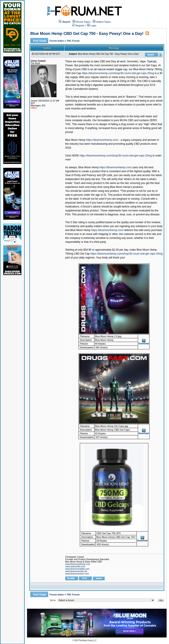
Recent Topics (83, 22)
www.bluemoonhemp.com (78, 564)
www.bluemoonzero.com (77, 574)
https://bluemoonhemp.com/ (102, 140)
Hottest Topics (103, 22)
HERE (75, 156)
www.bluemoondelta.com (77, 569)
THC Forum (73, 41)
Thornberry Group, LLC (87, 640)
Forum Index (57, 41)
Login (92, 25)
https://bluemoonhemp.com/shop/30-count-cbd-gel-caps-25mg (118, 73)
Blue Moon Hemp (75, 140)
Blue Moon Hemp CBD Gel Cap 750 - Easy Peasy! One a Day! (87, 34)
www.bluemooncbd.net (76, 571)
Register (78, 25)
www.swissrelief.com (75, 567)
